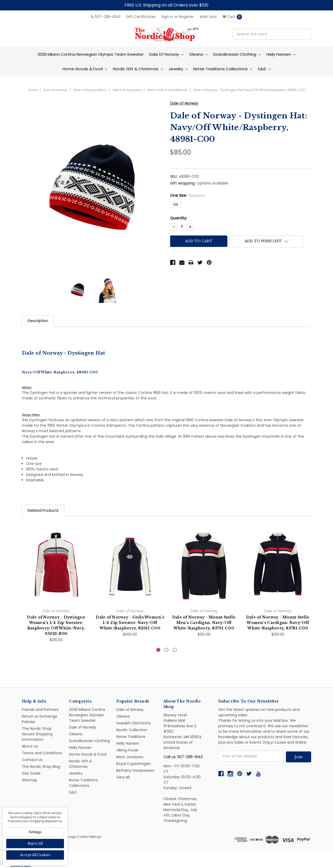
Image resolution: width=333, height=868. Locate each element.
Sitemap (30, 780)
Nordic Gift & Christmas (138, 69)
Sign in (167, 17)
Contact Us (32, 760)
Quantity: (179, 218)
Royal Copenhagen (134, 764)
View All (123, 777)
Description (38, 321)
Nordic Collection (132, 730)
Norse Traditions (131, 737)
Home (33, 90)
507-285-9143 (106, 17)
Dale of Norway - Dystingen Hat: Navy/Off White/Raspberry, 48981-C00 (249, 90)
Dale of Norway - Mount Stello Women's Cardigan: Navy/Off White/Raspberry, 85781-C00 (278, 623)
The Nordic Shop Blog (41, 767)
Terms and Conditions (42, 753)
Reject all (35, 843)
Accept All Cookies (35, 855)
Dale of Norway (166, 54)
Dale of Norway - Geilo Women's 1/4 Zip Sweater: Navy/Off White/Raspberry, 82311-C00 (130, 623)
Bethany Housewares (135, 770)
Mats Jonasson (130, 757)
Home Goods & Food (85, 69)
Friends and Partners (40, 710)
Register (187, 17)
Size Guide (31, 773)
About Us (30, 746)
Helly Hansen (281, 54)
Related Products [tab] (43, 510)
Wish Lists (208, 17)
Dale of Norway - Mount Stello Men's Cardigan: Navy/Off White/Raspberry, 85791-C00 (204, 623)
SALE (264, 69)
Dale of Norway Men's (90, 90)
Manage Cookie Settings (82, 837)
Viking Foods (127, 750)
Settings (35, 832)
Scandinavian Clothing (237, 54)
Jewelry (178, 69)
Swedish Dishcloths (133, 723)
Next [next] (311, 596)
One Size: (188, 195)
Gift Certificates (141, 17)
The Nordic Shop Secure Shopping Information (37, 734)
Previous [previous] (22, 596)
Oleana (198, 54)
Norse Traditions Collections (223, 69)
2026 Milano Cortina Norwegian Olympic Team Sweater (91, 54)
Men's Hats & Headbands (168, 90)
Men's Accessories (127, 90)
